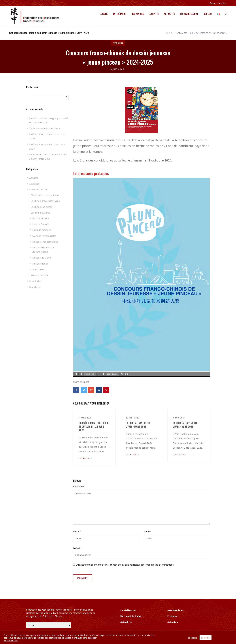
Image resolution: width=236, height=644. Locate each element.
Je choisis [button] (193, 638)
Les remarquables (40, 213)
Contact (208, 14)
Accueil (104, 14)
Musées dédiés (40, 264)
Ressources (39, 269)
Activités (154, 14)
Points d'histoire (39, 275)
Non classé (35, 287)
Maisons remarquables (44, 236)
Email (148, 531)
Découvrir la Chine (189, 14)
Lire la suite (85, 458)
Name (77, 531)
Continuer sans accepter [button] (85, 638)
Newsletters (36, 281)
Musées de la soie (42, 258)
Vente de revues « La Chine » (45, 128)
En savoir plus (11, 640)
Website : (78, 548)
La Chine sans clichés (42, 207)
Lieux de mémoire (42, 230)
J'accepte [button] (206, 638)
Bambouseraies (41, 218)
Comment (79, 487)
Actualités (169, 14)
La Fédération (120, 14)
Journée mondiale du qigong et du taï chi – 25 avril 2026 (94, 427)
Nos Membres (138, 14)
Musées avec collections (45, 242)
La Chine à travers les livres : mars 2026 (138, 425)
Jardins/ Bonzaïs (41, 224)
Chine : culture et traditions (45, 195)
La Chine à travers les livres (45, 201)
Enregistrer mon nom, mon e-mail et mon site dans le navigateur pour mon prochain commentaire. (125, 565)
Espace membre (218, 3)
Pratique (172, 616)
